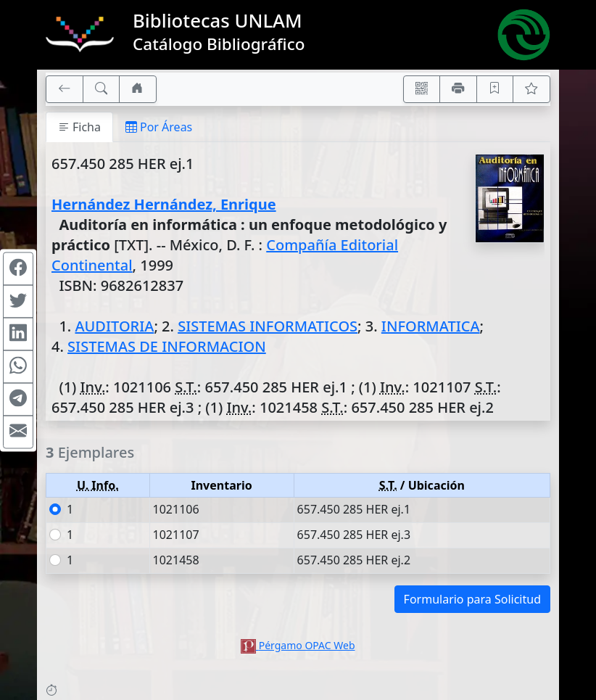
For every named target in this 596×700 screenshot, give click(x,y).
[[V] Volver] (65, 89)
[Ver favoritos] (531, 89)
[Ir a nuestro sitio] (138, 89)
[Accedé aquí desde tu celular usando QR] (422, 89)
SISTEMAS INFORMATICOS (268, 326)
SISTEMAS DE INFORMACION (167, 346)
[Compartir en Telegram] (18, 399)
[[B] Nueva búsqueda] (102, 89)
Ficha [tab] (79, 127)
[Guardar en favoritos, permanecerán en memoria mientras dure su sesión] (495, 89)
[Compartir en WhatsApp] (18, 366)
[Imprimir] (458, 89)
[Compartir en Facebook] (18, 268)
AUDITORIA (114, 326)
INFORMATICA (431, 326)
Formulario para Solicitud (472, 599)
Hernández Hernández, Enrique (164, 204)
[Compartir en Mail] (18, 432)
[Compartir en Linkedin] (18, 334)
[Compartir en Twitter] (18, 301)
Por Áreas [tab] (159, 127)
